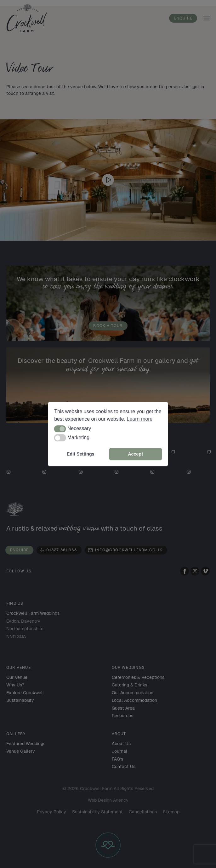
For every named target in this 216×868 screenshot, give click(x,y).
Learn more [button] (140, 419)
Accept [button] (135, 454)
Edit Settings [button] (81, 454)
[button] (60, 429)
